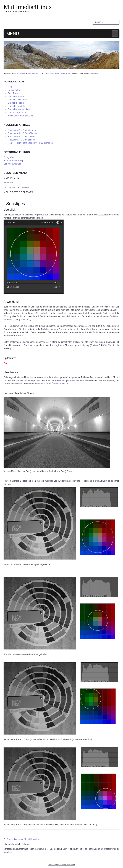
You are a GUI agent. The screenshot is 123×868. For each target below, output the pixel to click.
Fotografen (9, 157)
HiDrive (9, 183)
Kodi (10, 87)
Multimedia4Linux (28, 7)
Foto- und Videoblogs (14, 161)
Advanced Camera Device (20, 116)
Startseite (21, 73)
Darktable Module (16, 106)
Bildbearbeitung (34, 73)
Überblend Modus (60, 384)
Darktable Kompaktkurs (19, 109)
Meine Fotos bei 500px (18, 192)
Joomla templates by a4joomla (61, 865)
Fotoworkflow (14, 90)
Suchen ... (92, 20)
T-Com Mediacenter (17, 187)
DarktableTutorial (16, 97)
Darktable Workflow (17, 100)
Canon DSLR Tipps (17, 113)
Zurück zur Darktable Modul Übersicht (21, 839)
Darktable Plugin (16, 103)
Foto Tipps (13, 93)
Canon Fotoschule (12, 164)
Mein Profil (11, 178)
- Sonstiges (49, 73)
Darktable (61, 73)
